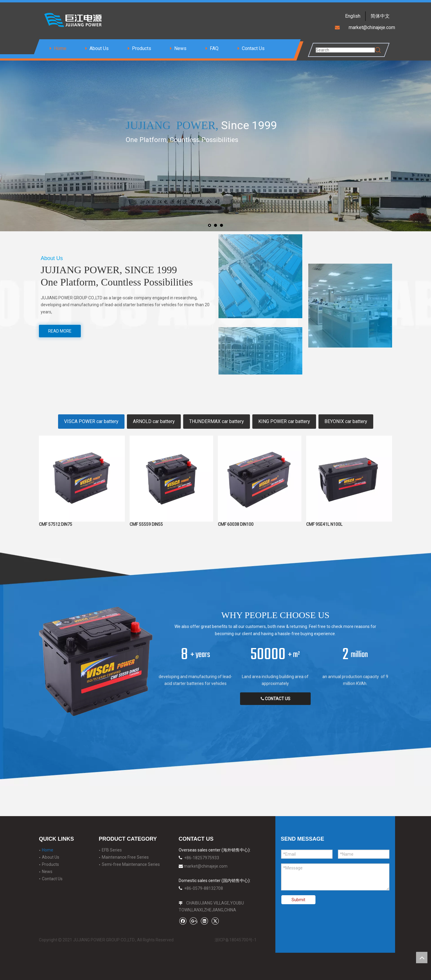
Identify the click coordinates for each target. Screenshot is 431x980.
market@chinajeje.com (206, 866)
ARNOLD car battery (154, 421)
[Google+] (194, 921)
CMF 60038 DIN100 (236, 522)
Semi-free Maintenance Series (131, 864)
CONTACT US (276, 699)
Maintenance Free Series (125, 857)
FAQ (214, 48)
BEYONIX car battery (346, 421)
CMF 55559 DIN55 (146, 522)
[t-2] (260, 351)
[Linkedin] (204, 921)
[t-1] (260, 276)
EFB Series (112, 850)
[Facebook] (183, 921)
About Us (99, 48)
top (422, 958)
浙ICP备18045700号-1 (236, 940)
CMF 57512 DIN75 (56, 524)
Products (142, 48)
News (180, 48)
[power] (96, 661)
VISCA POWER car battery (91, 421)
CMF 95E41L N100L (324, 524)
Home (60, 48)
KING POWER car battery (284, 421)
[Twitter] (215, 921)
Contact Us (253, 48)
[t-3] (350, 306)
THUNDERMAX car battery (217, 421)
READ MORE (60, 331)
